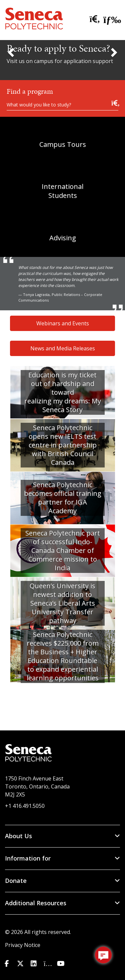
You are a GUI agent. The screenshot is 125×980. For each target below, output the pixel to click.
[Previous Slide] (12, 52)
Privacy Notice (23, 945)
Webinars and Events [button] (63, 323)
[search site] (93, 19)
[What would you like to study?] (62, 104)
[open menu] (110, 18)
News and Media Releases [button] (63, 348)
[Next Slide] (113, 52)
